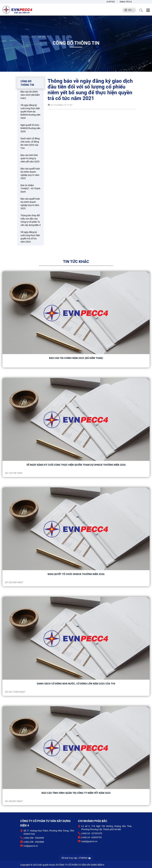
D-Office (111, 2)
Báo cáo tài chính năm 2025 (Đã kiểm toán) (76, 358)
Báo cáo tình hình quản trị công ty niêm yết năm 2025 (76, 793)
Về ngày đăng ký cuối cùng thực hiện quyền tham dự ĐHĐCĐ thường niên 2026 (76, 465)
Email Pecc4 (126, 2)
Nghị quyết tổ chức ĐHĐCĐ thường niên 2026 (76, 574)
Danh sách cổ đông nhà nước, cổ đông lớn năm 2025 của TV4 (76, 684)
